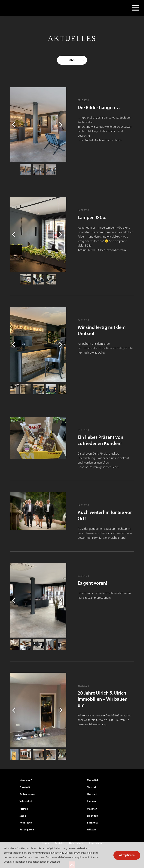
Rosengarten (27, 830)
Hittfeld (24, 809)
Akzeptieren (127, 855)
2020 (72, 60)
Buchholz (92, 823)
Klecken (91, 801)
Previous (15, 125)
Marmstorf (25, 781)
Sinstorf (91, 788)
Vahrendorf (26, 801)
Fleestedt (25, 788)
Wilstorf (91, 830)
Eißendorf (93, 816)
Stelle (23, 816)
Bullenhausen (27, 794)
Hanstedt (92, 794)
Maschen (92, 809)
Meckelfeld (93, 781)
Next (62, 125)
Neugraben (26, 823)
